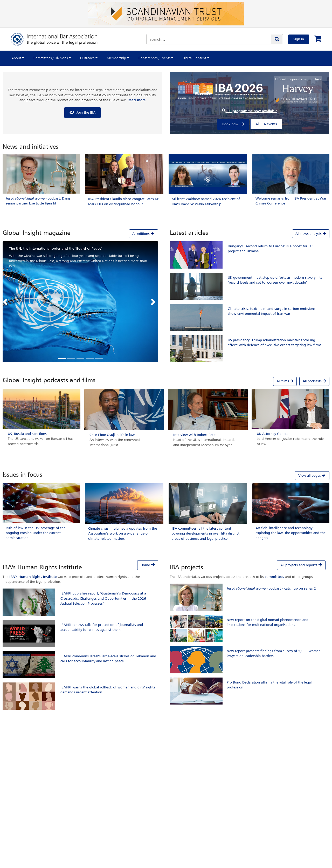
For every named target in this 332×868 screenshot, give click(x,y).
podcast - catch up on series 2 (271, 589)
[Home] (59, 39)
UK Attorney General (273, 434)
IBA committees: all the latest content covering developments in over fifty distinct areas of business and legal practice (206, 534)
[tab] (80, 234)
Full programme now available (251, 111)
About (16, 58)
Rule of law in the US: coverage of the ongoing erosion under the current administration (36, 533)
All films (285, 381)
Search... (157, 40)
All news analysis (311, 234)
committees (274, 577)
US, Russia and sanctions (27, 434)
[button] (6, 302)
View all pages (312, 476)
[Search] (277, 39)
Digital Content (194, 58)
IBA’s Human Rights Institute (33, 577)
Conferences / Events (154, 58)
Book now (230, 124)
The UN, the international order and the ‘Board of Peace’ (56, 249)
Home (145, 565)
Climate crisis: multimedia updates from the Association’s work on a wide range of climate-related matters (123, 534)
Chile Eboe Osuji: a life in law (112, 435)
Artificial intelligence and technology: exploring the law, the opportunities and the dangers (290, 533)
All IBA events (266, 124)
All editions (144, 234)
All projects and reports (299, 565)
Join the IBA (86, 113)
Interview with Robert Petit (194, 435)
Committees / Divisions (51, 58)
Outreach (87, 58)
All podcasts (314, 381)
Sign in (299, 39)
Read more (137, 100)
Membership (116, 58)
